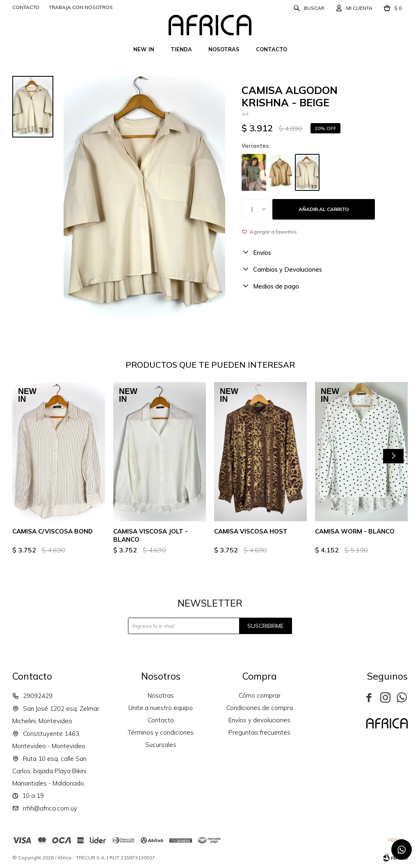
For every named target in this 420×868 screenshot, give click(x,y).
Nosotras (224, 49)
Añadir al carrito (324, 209)
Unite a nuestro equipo (161, 708)
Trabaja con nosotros (81, 7)
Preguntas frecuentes (259, 732)
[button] (393, 456)
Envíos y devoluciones (259, 720)
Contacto (272, 49)
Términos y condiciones (161, 732)
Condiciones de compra (260, 708)
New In (144, 49)
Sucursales (161, 745)
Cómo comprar (260, 695)
